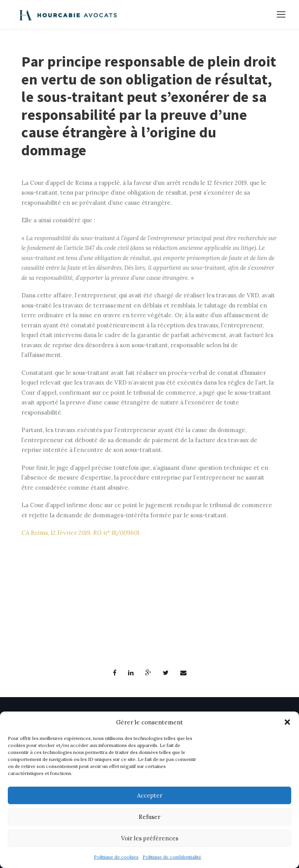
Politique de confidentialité (172, 857)
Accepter (150, 795)
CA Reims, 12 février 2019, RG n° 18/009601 (80, 533)
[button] (287, 722)
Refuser (149, 817)
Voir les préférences (150, 838)
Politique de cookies (116, 857)
